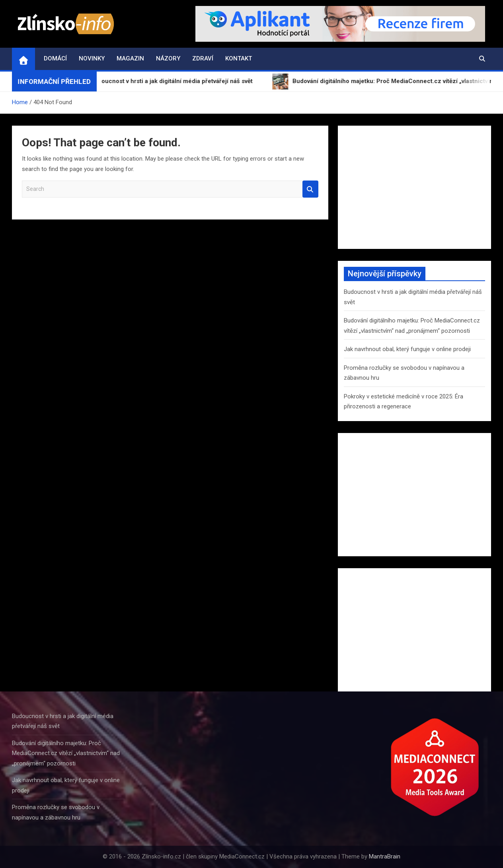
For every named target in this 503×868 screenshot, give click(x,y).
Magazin (130, 58)
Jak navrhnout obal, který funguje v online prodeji (407, 349)
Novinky (92, 58)
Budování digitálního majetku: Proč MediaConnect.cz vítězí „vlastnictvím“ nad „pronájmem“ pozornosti (66, 753)
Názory (168, 58)
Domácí (55, 58)
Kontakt (239, 58)
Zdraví (203, 58)
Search (310, 189)
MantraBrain (385, 856)
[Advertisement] (414, 187)
